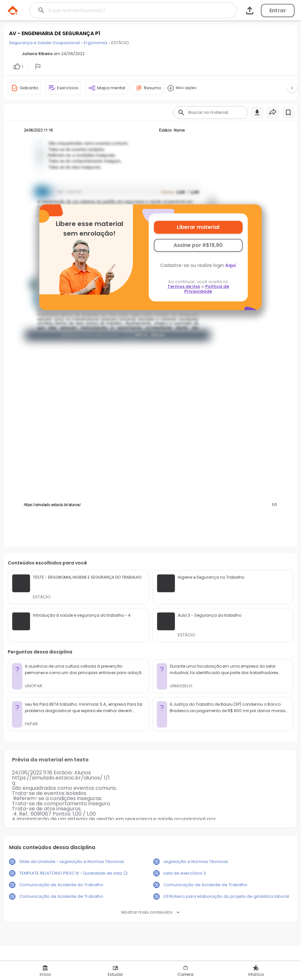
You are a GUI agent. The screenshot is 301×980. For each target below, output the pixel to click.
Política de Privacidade (207, 289)
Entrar (278, 10)
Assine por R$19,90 (198, 245)
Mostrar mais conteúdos (150, 912)
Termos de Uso (184, 286)
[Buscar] (122, 10)
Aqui (231, 265)
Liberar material (198, 227)
